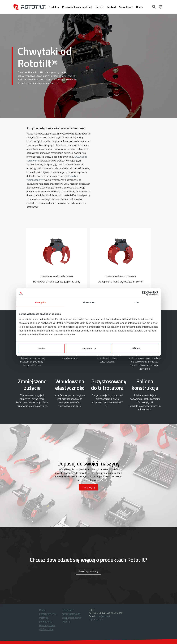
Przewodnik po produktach (77, 7)
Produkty (54, 7)
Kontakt (111, 7)
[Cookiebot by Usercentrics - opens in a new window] (144, 293)
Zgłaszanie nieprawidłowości (71, 612)
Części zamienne (48, 614)
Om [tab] (137, 302)
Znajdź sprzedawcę (88, 571)
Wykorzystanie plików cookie (47, 627)
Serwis (100, 7)
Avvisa (42, 348)
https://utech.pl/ (96, 619)
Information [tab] (89, 302)
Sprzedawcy (126, 7)
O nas (139, 7)
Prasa (42, 610)
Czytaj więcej (89, 487)
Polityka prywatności (46, 620)
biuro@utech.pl (103, 616)
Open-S (66, 622)
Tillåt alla (135, 348)
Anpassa (89, 348)
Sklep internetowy (72, 618)
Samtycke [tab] (40, 302)
